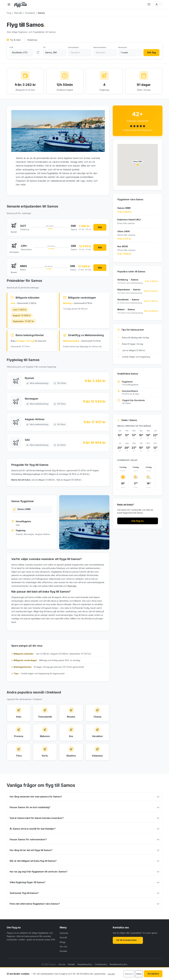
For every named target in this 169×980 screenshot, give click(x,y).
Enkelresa (32, 40)
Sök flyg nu (138, 522)
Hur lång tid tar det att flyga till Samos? (31, 862)
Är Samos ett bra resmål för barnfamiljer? (33, 841)
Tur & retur (15, 40)
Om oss (63, 958)
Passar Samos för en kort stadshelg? (30, 819)
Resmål (63, 949)
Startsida (64, 945)
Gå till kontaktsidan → (129, 952)
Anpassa (127, 974)
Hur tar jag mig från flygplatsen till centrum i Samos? (39, 884)
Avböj (137, 974)
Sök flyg (151, 53)
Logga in (154, 4)
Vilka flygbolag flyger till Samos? (27, 894)
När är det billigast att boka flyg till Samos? (33, 873)
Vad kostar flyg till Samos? (24, 905)
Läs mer (111, 974)
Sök (99, 229)
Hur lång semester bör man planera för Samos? (36, 809)
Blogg (63, 954)
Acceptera (152, 974)
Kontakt (63, 963)
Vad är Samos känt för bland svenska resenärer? (37, 830)
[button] (138, 166)
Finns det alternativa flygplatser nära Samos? (35, 916)
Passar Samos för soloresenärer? (28, 851)
